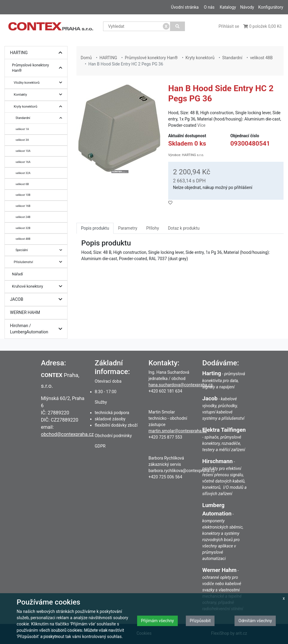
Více (202, 125)
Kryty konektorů (39, 107)
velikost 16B (23, 206)
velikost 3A (22, 140)
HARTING (38, 53)
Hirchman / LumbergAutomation (38, 329)
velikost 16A (23, 162)
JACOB (38, 299)
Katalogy (228, 7)
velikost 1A (22, 129)
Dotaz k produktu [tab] (184, 228)
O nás (209, 7)
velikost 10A (23, 151)
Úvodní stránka (185, 7)
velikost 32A (23, 173)
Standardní (40, 118)
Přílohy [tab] (153, 228)
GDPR (100, 446)
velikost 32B (23, 228)
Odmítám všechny (255, 621)
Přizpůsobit (200, 621)
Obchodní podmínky (113, 436)
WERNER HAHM (25, 312)
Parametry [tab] (128, 228)
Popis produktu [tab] (95, 228)
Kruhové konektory (39, 287)
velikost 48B (23, 239)
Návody (247, 7)
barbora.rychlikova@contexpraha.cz (182, 471)
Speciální (40, 250)
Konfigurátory (271, 7)
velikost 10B (23, 195)
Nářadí (17, 274)
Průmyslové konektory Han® (39, 68)
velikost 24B (23, 217)
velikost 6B (22, 184)
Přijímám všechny (157, 621)
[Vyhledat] (178, 26)
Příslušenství (39, 262)
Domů (86, 58)
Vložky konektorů (39, 83)
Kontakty (39, 95)
